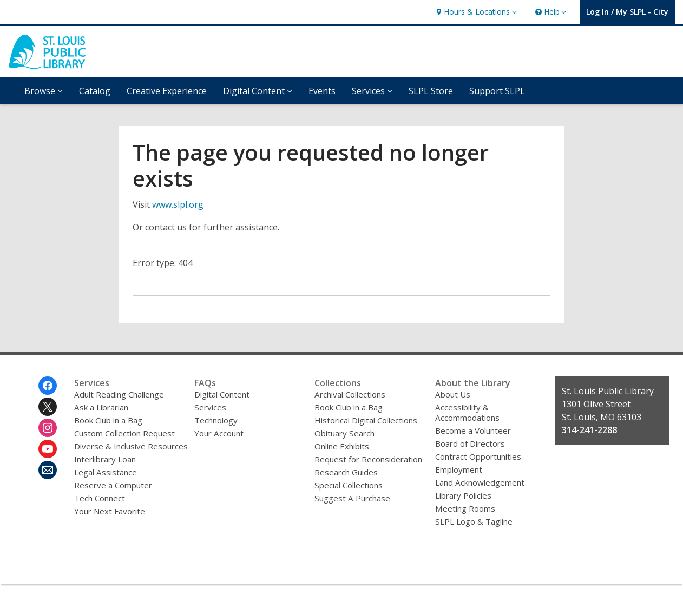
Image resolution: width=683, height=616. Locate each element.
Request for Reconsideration (368, 459)
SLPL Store (431, 91)
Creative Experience (167, 91)
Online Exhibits (342, 446)
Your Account (219, 433)
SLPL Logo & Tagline (474, 521)
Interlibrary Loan (105, 459)
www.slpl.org (178, 204)
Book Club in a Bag (108, 420)
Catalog (95, 91)
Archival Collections (350, 394)
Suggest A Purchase (352, 498)
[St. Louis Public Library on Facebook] (48, 386)
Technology (216, 420)
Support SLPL (497, 91)
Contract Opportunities (478, 456)
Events (322, 91)
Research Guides (346, 472)
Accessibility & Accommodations (467, 412)
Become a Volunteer (473, 430)
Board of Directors (470, 443)
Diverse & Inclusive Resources (131, 446)
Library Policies (463, 495)
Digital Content (222, 394)
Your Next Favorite (110, 511)
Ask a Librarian (101, 407)
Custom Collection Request (124, 433)
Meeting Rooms (465, 508)
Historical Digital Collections (366, 420)
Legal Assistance (106, 472)
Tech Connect (100, 498)
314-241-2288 (589, 430)
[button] (475, 12)
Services (210, 407)
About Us (453, 394)
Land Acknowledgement (480, 482)
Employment (459, 469)
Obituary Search (344, 433)
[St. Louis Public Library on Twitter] (48, 407)
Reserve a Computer (113, 485)
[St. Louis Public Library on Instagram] (48, 428)
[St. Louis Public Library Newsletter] (48, 470)
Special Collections (349, 485)
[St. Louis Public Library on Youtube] (48, 449)
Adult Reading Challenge (119, 394)
